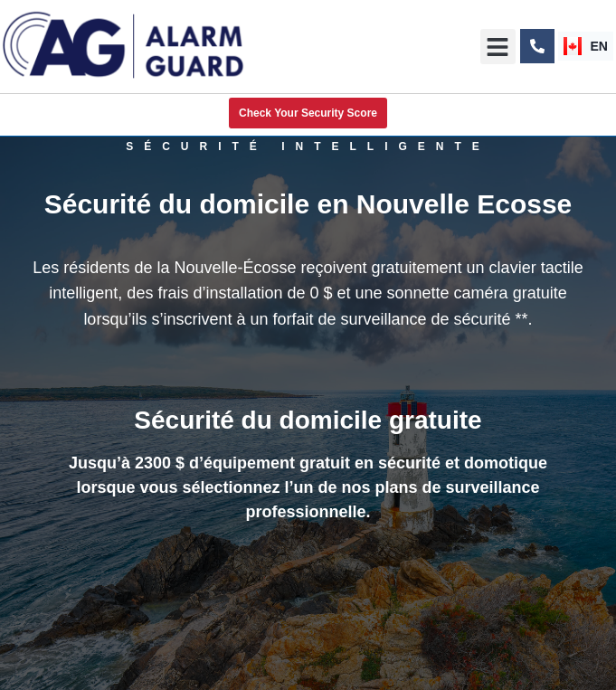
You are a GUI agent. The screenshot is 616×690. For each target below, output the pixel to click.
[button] (498, 47)
